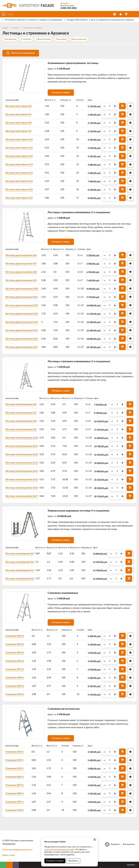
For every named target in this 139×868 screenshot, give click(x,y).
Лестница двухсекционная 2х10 (22, 289)
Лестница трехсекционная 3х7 (21, 413)
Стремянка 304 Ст (15, 760)
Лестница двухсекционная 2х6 (21, 255)
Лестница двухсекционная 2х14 (22, 322)
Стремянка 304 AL (15, 644)
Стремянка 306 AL (15, 661)
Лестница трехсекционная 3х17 (22, 496)
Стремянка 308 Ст (15, 794)
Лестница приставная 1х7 (18, 114)
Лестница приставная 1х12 (19, 156)
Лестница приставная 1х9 (18, 131)
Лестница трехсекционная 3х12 (22, 454)
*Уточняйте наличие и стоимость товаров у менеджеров (33, 20)
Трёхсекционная (43, 39)
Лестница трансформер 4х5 (19, 570)
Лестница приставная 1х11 (19, 148)
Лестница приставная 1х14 (19, 173)
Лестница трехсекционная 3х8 (21, 421)
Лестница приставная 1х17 (19, 198)
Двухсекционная (79, 39)
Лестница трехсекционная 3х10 (22, 438)
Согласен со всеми (55, 861)
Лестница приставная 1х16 (19, 190)
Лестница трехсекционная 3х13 (22, 463)
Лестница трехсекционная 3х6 (21, 404)
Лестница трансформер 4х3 (19, 554)
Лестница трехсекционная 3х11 (22, 446)
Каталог (16, 28)
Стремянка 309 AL (15, 686)
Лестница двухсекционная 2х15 (22, 330)
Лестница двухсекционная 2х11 (22, 297)
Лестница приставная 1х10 (19, 139)
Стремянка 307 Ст (15, 785)
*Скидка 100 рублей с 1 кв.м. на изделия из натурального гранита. (100, 20)
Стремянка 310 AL (15, 694)
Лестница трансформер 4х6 (19, 579)
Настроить (73, 861)
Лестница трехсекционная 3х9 (21, 429)
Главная (5, 28)
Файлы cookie (9, 855)
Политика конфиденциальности (17, 850)
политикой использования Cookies (60, 849)
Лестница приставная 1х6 (18, 106)
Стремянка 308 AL (15, 678)
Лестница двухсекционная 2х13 (22, 314)
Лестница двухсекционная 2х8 (21, 272)
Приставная (61, 39)
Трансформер (10, 39)
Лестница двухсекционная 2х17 (22, 347)
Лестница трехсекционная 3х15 (22, 479)
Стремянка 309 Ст (15, 802)
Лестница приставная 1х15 (19, 181)
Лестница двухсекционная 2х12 (22, 305)
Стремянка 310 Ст (15, 810)
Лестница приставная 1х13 (19, 165)
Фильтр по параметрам (21, 53)
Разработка (115, 844)
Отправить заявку (61, 93)
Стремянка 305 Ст (15, 769)
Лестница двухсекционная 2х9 (21, 280)
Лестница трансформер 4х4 (19, 562)
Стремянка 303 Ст (15, 752)
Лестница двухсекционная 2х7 (21, 264)
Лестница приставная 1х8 (18, 123)
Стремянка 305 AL (15, 653)
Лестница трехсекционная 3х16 (22, 488)
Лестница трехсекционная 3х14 (22, 471)
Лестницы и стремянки (32, 28)
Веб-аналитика (129, 844)
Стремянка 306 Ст (15, 777)
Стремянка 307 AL (15, 669)
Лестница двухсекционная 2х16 (22, 339)
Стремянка (26, 39)
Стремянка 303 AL (15, 636)
